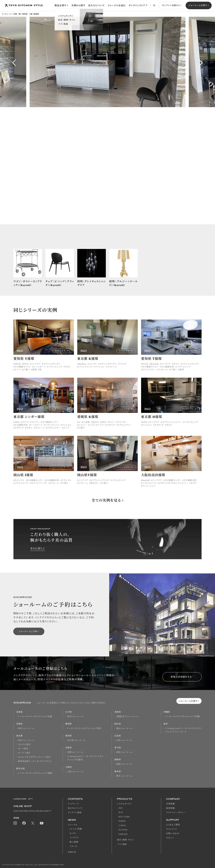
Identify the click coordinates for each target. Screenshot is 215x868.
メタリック (19, 433)
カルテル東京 (24, 744)
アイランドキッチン (63, 356)
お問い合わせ (173, 833)
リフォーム (112, 372)
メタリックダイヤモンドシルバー (174, 488)
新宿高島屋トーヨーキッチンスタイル (35, 761)
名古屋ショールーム (76, 740)
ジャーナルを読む (117, 5)
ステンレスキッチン (52, 369)
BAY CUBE (124, 817)
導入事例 (74, 842)
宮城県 (19, 724)
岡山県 (118, 724)
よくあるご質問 (173, 825)
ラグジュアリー (149, 374)
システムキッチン (124, 804)
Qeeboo (82, 369)
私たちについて (96, 5)
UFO (26, 369)
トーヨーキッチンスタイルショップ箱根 (35, 773)
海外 (166, 724)
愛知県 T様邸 (151, 364)
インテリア (36, 369)
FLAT (145, 369)
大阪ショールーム (75, 772)
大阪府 (69, 767)
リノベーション (149, 491)
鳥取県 (118, 712)
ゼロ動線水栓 (168, 372)
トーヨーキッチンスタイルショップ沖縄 (183, 716)
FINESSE (123, 834)
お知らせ (72, 852)
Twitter (33, 823)
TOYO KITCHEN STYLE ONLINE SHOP (31, 811)
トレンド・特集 (76, 829)
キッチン (73, 833)
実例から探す (78, 5)
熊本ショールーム (124, 776)
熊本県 (118, 771)
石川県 (69, 712)
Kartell (155, 369)
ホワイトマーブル (39, 488)
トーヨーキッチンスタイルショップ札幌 (35, 716)
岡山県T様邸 (87, 480)
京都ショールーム (75, 752)
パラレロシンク (55, 372)
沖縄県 (167, 712)
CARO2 (122, 825)
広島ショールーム (124, 740)
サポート (170, 838)
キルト (176, 369)
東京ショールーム (26, 740)
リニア (18, 374)
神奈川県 (20, 769)
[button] (14, 63)
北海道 (19, 712)
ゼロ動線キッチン (23, 372)
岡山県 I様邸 (23, 480)
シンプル (93, 369)
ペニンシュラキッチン (125, 414)
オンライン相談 (75, 813)
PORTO (122, 821)
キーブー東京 (24, 753)
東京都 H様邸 (152, 422)
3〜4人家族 (84, 427)
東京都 (19, 736)
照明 (182, 374)
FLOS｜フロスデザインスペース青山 (34, 757)
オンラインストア (137, 5)
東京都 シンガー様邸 (29, 422)
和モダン (95, 488)
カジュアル (19, 485)
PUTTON (123, 830)
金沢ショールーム (75, 716)
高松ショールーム (124, 752)
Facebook (24, 823)
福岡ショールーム (124, 764)
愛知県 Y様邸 (24, 364)
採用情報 (170, 808)
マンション (100, 372)
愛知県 (69, 736)
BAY (121, 812)
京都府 (69, 748)
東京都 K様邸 (88, 364)
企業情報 (170, 804)
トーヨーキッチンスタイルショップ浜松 (84, 728)
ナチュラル (67, 485)
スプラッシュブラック (100, 485)
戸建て (26, 374)
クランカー (122, 427)
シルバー (83, 430)
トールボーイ (40, 372)
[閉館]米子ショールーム (127, 716)
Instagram (15, 823)
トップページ (7, 14)
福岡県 (118, 760)
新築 (34, 374)
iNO (121, 808)
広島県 (118, 736)
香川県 (118, 748)
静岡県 (69, 724)
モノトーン (40, 433)
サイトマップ (171, 829)
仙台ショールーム (26, 728)
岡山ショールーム (124, 728)
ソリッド (123, 369)
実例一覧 (17, 14)
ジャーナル (73, 825)
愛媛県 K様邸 (88, 422)
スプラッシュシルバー (172, 427)
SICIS (18, 369)
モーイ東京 (23, 749)
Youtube (42, 823)
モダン (68, 372)
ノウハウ (73, 846)
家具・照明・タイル (125, 840)
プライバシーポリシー (176, 813)
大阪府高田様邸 (153, 480)
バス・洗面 (122, 844)
